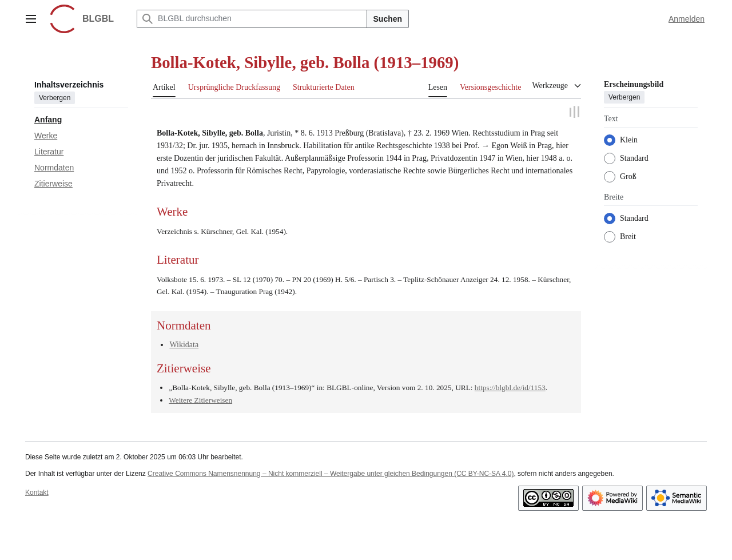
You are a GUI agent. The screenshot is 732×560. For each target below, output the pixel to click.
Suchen (388, 19)
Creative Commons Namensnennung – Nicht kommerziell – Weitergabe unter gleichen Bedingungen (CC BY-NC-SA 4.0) (331, 474)
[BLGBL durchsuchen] (252, 19)
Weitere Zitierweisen (200, 400)
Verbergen (55, 98)
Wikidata (184, 345)
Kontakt (37, 493)
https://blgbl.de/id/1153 (510, 387)
